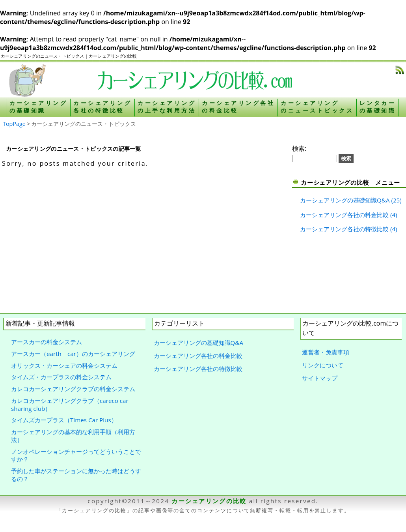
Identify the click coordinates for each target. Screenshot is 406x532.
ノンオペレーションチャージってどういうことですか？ (76, 455)
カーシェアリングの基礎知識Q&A (345, 200)
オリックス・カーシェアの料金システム (64, 365)
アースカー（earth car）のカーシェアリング (73, 354)
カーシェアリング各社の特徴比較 (344, 229)
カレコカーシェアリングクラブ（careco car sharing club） (70, 405)
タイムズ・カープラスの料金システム (61, 377)
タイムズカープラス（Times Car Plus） (64, 420)
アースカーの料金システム (47, 342)
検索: (299, 148)
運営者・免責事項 (326, 352)
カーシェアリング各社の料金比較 (344, 215)
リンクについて (323, 365)
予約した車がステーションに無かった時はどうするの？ (76, 475)
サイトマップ (320, 378)
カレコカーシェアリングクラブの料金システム (73, 389)
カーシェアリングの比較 (209, 501)
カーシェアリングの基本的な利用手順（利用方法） (73, 436)
